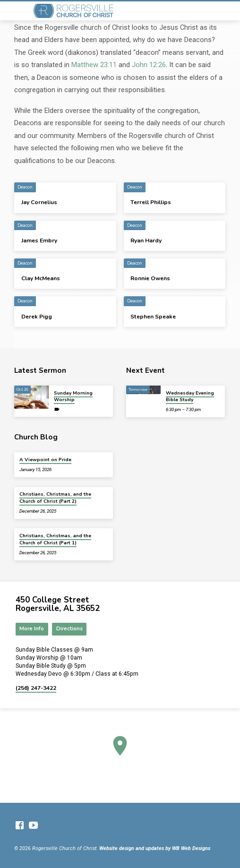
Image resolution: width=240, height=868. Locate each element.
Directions (69, 629)
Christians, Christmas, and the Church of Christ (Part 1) (55, 539)
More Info (32, 629)
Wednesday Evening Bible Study (190, 396)
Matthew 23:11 (94, 65)
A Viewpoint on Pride (45, 460)
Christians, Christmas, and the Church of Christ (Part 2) (55, 498)
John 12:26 (149, 65)
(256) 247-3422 (36, 688)
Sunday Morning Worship (73, 396)
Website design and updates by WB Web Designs (155, 848)
